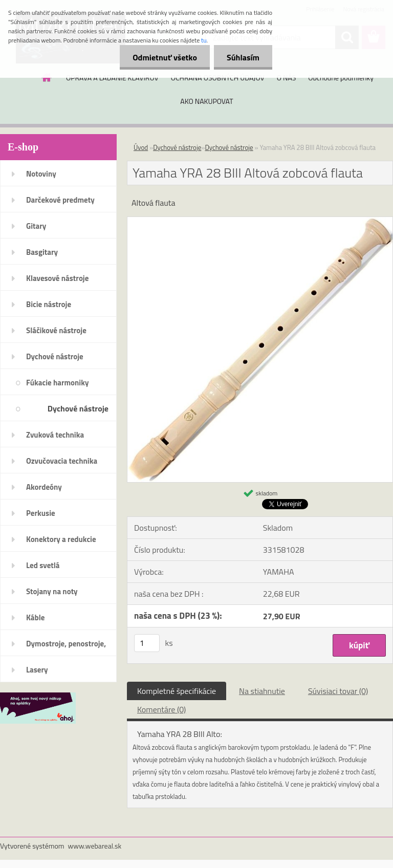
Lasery (37, 670)
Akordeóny (44, 487)
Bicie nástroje (49, 304)
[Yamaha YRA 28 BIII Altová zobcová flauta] (260, 221)
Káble (35, 617)
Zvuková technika (55, 435)
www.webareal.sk (95, 846)
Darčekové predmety (60, 200)
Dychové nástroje (55, 356)
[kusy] (147, 643)
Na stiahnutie (262, 691)
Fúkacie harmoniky (57, 383)
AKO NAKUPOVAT (206, 101)
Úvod (141, 147)
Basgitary (42, 252)
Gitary (36, 226)
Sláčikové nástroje (56, 330)
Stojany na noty (52, 591)
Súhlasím (243, 57)
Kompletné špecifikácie (177, 691)
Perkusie (41, 513)
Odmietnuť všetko (165, 57)
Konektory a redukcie (61, 539)
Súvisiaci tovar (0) (338, 691)
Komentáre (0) (161, 709)
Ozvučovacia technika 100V (62, 464)
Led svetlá (43, 565)
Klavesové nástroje (57, 278)
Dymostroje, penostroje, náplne (66, 647)
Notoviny (41, 174)
